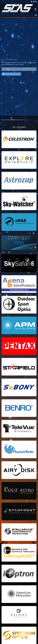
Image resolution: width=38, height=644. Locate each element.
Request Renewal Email (11, 74)
